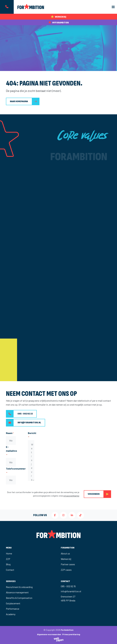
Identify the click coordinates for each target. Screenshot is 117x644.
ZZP (8, 559)
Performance (13, 609)
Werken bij (66, 559)
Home (9, 553)
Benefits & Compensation (19, 598)
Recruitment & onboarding (19, 587)
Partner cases (68, 564)
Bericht (32, 435)
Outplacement (13, 603)
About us (65, 553)
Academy (11, 614)
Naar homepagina (19, 101)
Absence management (17, 592)
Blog (8, 564)
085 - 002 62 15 (19, 414)
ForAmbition (67, 630)
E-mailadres (12, 451)
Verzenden (99, 494)
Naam (10, 433)
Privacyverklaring (71, 634)
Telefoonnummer (16, 471)
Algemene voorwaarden (49, 634)
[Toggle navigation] (113, 7)
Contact (10, 570)
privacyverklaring (71, 496)
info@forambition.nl (24, 423)
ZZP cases (66, 570)
